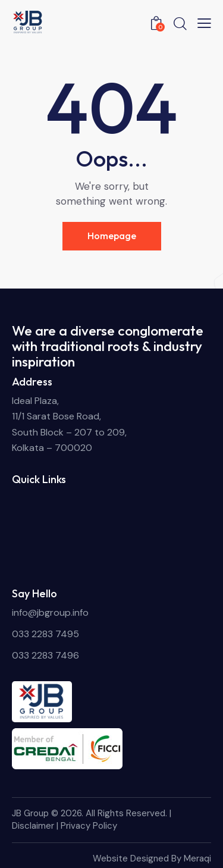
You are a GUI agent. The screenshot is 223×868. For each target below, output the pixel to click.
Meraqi (197, 858)
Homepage (112, 236)
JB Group (30, 813)
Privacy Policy (89, 826)
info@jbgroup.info (50, 612)
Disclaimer (33, 826)
